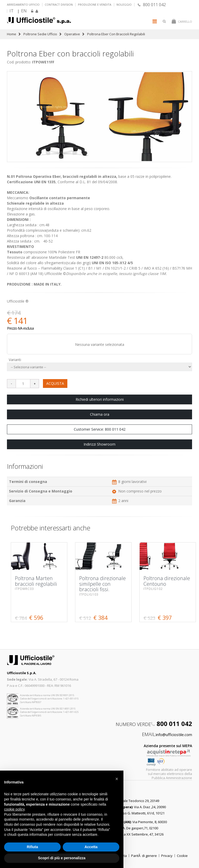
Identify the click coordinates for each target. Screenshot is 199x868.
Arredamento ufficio (23, 5)
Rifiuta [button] (32, 847)
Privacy (167, 856)
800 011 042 (152, 5)
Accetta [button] (91, 847)
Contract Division (59, 5)
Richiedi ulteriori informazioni (100, 399)
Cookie (182, 856)
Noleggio (124, 5)
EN (24, 11)
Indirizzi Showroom (99, 444)
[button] (117, 779)
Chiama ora (100, 414)
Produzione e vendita (95, 5)
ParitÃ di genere (144, 856)
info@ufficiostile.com (174, 735)
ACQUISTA (55, 383)
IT (12, 11)
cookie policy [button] (14, 809)
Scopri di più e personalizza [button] (62, 858)
